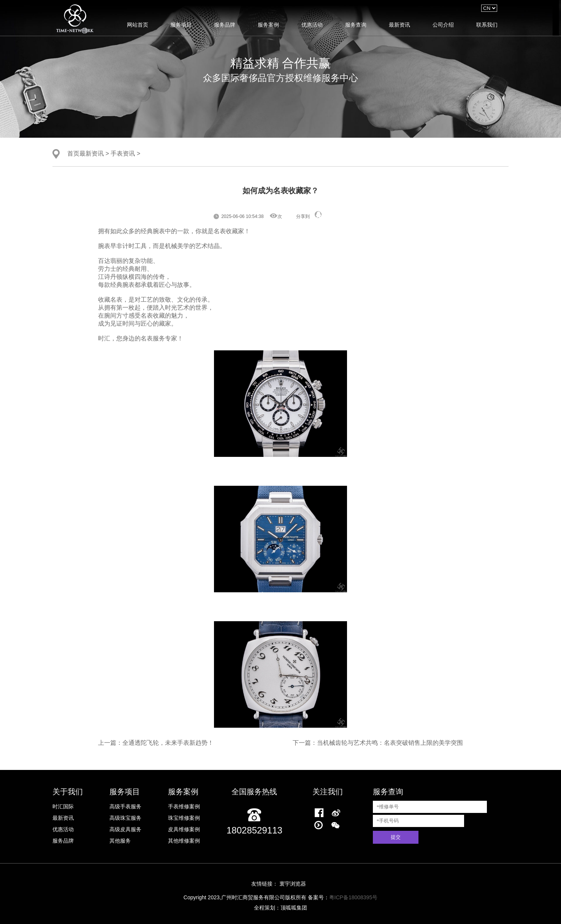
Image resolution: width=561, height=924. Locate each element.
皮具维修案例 (184, 829)
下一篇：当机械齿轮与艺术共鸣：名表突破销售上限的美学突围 (378, 743)
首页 (73, 153)
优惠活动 (312, 25)
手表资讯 (123, 153)
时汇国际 (63, 806)
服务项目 (181, 25)
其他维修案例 (184, 841)
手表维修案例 (184, 806)
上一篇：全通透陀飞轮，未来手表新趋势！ (156, 743)
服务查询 (356, 25)
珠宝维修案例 (184, 818)
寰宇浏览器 (293, 884)
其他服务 (120, 841)
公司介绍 (443, 25)
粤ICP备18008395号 (353, 897)
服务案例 (268, 25)
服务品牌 (225, 25)
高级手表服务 (125, 806)
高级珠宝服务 (125, 818)
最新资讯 (399, 25)
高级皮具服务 (125, 829)
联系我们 (487, 25)
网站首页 (138, 25)
